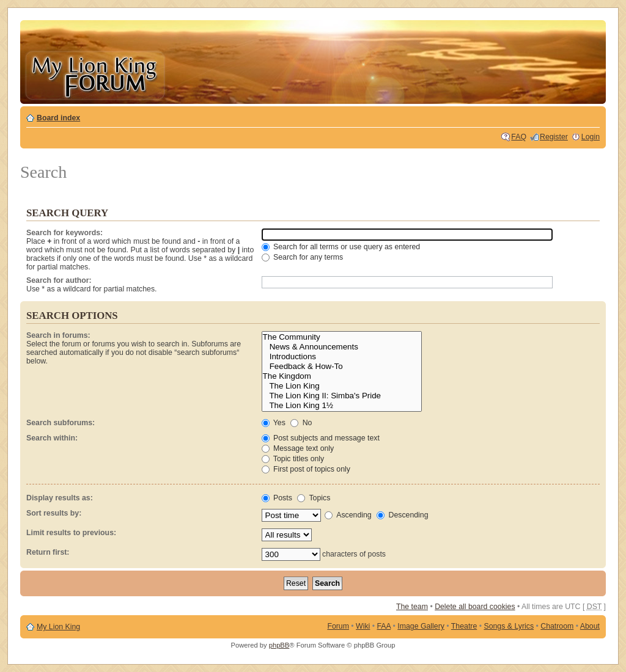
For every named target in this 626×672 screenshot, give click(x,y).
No (301, 423)
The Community (342, 337)
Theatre (464, 626)
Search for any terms (303, 257)
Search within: (52, 438)
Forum (338, 626)
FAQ (519, 137)
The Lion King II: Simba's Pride (342, 396)
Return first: (48, 552)
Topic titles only (293, 459)
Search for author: (59, 280)
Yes (274, 423)
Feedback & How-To (342, 367)
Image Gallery (421, 626)
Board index (58, 118)
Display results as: (60, 498)
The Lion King (342, 386)
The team (412, 607)
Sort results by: (54, 513)
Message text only (298, 448)
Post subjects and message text (321, 438)
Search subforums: (61, 423)
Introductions (342, 357)
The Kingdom (342, 376)
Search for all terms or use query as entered (341, 247)
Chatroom (557, 626)
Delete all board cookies (475, 607)
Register (554, 137)
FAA (384, 626)
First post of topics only (306, 469)
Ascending (348, 515)
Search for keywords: (64, 233)
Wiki (363, 626)
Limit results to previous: (71, 533)
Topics (314, 498)
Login (591, 137)
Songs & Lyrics (509, 626)
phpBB (279, 645)
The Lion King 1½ (342, 406)
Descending (402, 515)
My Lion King (58, 627)
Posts (277, 498)
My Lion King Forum (95, 74)
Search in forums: (58, 335)
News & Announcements (342, 347)
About (590, 626)
